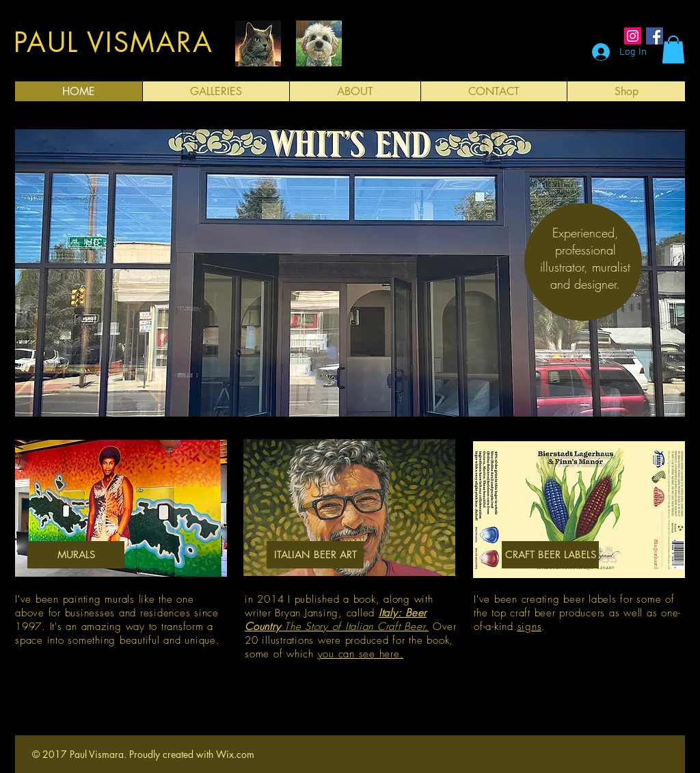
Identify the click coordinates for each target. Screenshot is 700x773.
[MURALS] (76, 555)
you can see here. (361, 654)
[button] (673, 50)
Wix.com (235, 754)
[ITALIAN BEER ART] (315, 555)
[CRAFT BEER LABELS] (550, 555)
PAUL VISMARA (113, 42)
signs (530, 627)
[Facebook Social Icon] (655, 36)
